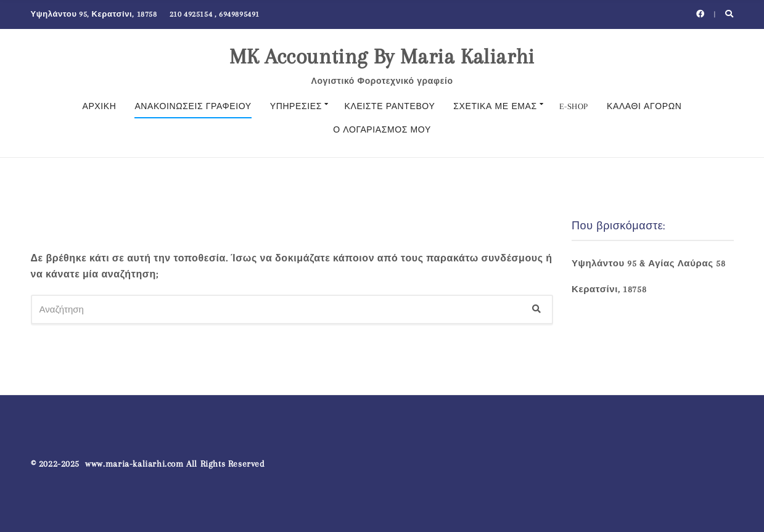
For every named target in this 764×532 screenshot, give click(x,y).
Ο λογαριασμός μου (382, 130)
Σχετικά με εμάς (495, 106)
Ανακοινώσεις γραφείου (193, 106)
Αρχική (99, 106)
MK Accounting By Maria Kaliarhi (382, 56)
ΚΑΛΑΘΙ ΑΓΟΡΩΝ (644, 106)
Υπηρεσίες (296, 106)
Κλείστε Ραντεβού (390, 106)
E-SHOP (574, 106)
